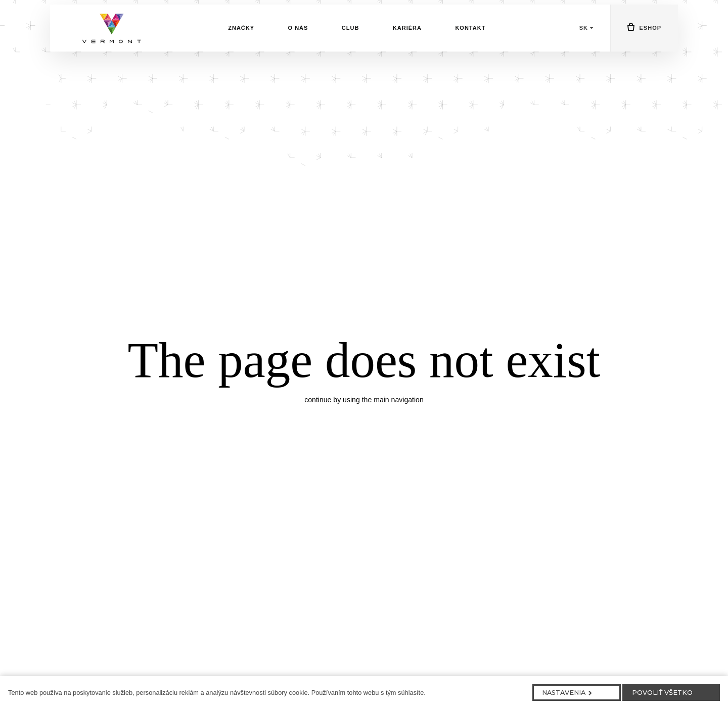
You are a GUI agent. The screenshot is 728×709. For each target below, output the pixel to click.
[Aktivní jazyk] (586, 45)
